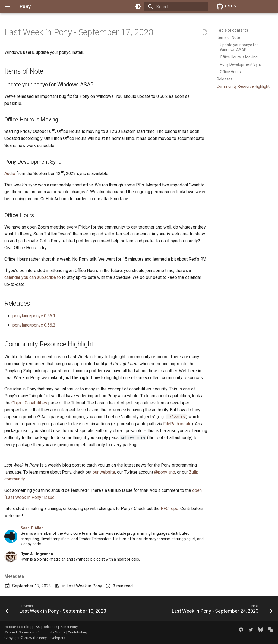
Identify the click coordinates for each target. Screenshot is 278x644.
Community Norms (51, 632)
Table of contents (232, 30)
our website (104, 472)
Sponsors (26, 632)
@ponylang (165, 472)
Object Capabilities (29, 403)
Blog (28, 627)
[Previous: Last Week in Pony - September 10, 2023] (57, 610)
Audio (10, 173)
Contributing (78, 632)
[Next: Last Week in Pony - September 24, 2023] (221, 610)
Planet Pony (69, 627)
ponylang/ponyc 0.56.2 (34, 325)
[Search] (176, 7)
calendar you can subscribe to (33, 277)
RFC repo (170, 509)
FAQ (37, 627)
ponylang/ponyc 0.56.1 (34, 316)
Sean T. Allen (32, 528)
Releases (50, 627)
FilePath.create (177, 424)
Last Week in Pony (84, 586)
